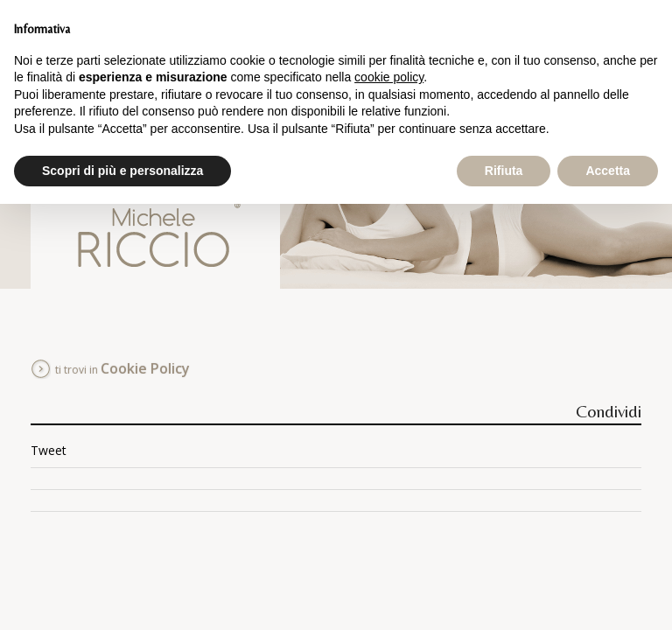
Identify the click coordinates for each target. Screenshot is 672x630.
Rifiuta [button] (504, 171)
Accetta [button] (608, 171)
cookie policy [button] (389, 77)
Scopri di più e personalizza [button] (122, 171)
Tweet (49, 450)
